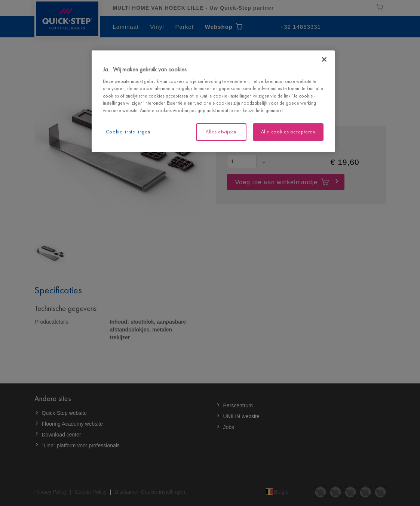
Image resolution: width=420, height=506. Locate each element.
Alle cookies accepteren (288, 132)
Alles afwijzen (221, 132)
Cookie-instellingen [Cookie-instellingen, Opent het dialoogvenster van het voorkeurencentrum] (128, 132)
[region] (213, 101)
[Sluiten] (324, 59)
